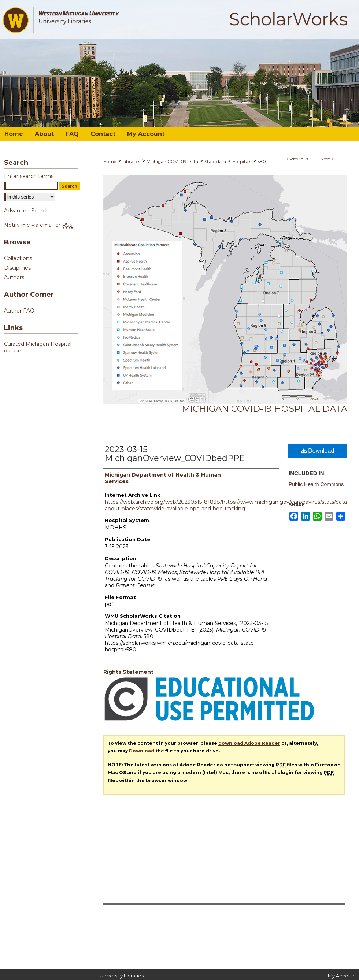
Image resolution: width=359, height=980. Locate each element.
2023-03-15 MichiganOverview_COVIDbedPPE (175, 454)
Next (325, 159)
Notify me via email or (38, 225)
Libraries (131, 161)
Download (318, 451)
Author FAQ (19, 311)
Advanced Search (26, 211)
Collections (18, 258)
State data (215, 161)
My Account (342, 976)
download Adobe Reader (249, 743)
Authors (14, 277)
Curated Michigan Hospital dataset (38, 347)
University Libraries (122, 976)
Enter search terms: (29, 176)
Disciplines (17, 268)
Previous (299, 159)
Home (110, 161)
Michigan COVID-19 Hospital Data (264, 409)
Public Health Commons (316, 484)
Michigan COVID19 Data (172, 161)
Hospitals (242, 161)
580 (262, 161)
